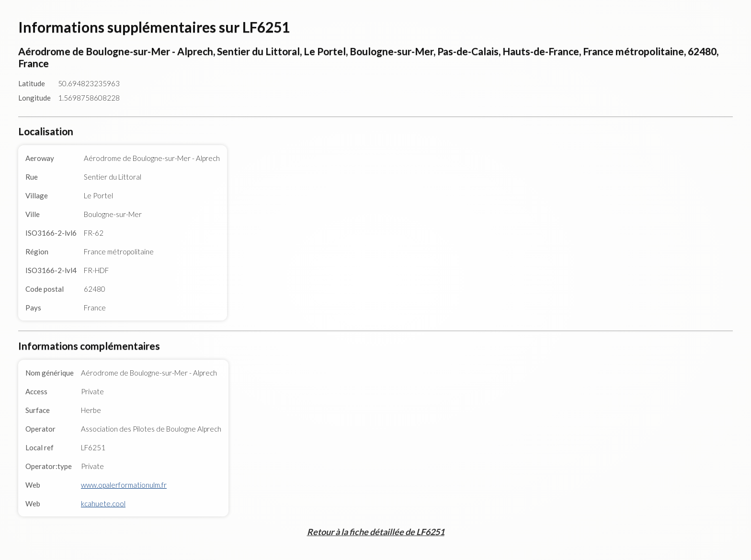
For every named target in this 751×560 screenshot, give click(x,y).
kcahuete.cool (103, 503)
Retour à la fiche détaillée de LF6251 (376, 532)
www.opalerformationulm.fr (124, 485)
